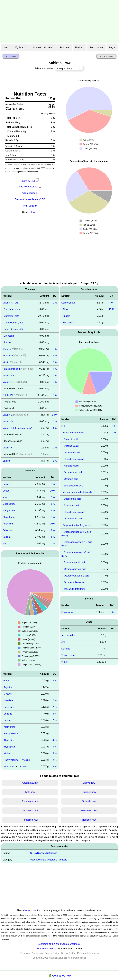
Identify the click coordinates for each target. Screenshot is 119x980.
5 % (55, 395)
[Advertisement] (59, 22)
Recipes (80, 47)
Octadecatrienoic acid (75, 582)
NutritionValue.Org (47, 949)
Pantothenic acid (11, 369)
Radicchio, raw (89, 811)
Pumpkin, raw (89, 792)
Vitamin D (8, 421)
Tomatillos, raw (30, 820)
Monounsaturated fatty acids (77, 492)
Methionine (10, 727)
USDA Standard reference (44, 853)
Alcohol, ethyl (68, 635)
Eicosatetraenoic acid (75, 562)
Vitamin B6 (8, 375)
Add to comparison (29, 187)
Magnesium (9, 504)
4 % (55, 369)
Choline (7, 461)
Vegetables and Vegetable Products (49, 860)
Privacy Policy (52, 953)
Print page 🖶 (30, 206)
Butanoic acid (71, 439)
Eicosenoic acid (72, 505)
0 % (55, 303)
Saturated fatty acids (73, 433)
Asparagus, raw (30, 783)
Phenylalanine (11, 734)
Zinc (5, 544)
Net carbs (68, 322)
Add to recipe (29, 193)
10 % (53, 524)
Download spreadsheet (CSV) (30, 199)
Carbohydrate (68, 303)
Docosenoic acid (72, 499)
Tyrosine (26, 760)
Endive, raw (89, 783)
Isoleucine (9, 707)
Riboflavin (8, 356)
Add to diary (11, 56)
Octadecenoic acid (74, 519)
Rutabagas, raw (30, 801)
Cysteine (22, 766)
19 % (53, 491)
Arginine (8, 687)
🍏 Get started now (59, 976)
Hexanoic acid (71, 466)
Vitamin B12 (9, 382)
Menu (6, 47)
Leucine (8, 714)
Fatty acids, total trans (74, 589)
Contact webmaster (71, 944)
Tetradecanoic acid (74, 486)
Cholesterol (67, 612)
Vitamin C (8, 415)
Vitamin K (8, 448)
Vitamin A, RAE (11, 303)
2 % (55, 356)
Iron (5, 497)
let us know (30, 910)
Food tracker (97, 47)
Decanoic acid (71, 446)
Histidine (8, 700)
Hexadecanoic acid (74, 459)
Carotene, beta (12, 316)
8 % (53, 511)
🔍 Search (21, 47)
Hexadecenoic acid (74, 512)
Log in (112, 47)
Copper (6, 491)
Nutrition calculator (43, 47)
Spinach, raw (89, 801)
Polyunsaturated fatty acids (77, 525)
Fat (63, 426)
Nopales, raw (89, 820)
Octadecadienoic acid (75, 569)
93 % (55, 415)
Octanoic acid (71, 479)
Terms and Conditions (32, 953)
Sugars (66, 316)
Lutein (7, 329)
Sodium (7, 537)
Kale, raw (30, 792)
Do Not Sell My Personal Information (80, 953)
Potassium (8, 524)
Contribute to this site (48, 944)
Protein (6, 681)
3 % (55, 362)
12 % (55, 375)
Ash (63, 642)
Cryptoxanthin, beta (14, 322)
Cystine (8, 694)
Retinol (8, 342)
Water (64, 662)
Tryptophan (10, 747)
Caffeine (66, 649)
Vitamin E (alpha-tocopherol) (17, 428)
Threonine (9, 740)
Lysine (7, 720)
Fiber (65, 309)
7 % (55, 707)
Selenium (7, 530)
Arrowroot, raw (30, 811)
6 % (55, 349)
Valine (7, 753)
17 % (111, 309)
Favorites (65, 47)
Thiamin (7, 349)
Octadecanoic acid (74, 472)
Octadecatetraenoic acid (77, 576)
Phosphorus (9, 517)
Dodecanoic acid (73, 452)
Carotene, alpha (12, 309)
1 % (53, 537)
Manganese (9, 511)
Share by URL (30, 181)
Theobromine (68, 655)
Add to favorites (106, 56)
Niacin (6, 362)
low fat (35, 212)
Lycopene (9, 336)
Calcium (7, 484)
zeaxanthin (19, 329)
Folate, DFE (9, 395)
